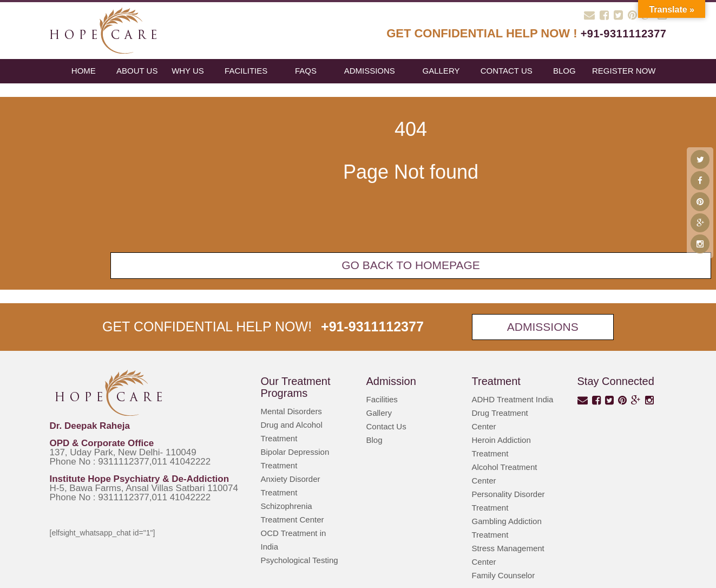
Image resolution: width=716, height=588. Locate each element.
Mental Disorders (291, 411)
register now (624, 71)
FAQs (306, 71)
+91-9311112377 (624, 34)
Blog (375, 440)
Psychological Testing (300, 560)
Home (84, 71)
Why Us (188, 71)
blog (564, 71)
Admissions (370, 71)
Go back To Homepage (411, 265)
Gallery (441, 71)
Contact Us (507, 71)
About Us (137, 71)
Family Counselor (504, 575)
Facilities (246, 71)
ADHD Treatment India (513, 399)
